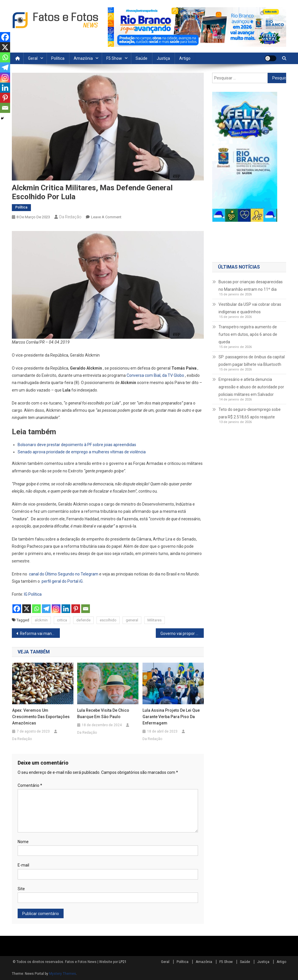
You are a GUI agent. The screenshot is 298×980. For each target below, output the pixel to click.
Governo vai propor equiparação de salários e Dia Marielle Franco (182, 634)
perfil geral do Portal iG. (63, 581)
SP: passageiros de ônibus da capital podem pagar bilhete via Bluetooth (252, 361)
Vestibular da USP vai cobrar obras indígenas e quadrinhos (250, 308)
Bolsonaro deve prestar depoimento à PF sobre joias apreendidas (77, 445)
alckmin (41, 620)
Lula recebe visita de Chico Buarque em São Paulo (103, 713)
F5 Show (114, 58)
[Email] (86, 609)
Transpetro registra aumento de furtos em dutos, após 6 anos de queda (248, 334)
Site (21, 889)
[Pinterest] (76, 609)
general (132, 620)
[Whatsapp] (36, 609)
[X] (27, 609)
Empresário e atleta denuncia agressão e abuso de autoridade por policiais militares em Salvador (251, 387)
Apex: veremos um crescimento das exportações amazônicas (41, 717)
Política (58, 58)
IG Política (33, 594)
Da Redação (70, 217)
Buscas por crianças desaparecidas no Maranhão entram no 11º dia (251, 286)
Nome (23, 842)
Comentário (30, 785)
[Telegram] (46, 609)
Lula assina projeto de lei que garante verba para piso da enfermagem (171, 717)
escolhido (108, 620)
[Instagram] (56, 609)
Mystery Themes (63, 974)
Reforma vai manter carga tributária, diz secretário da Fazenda (40, 634)
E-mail (23, 865)
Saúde (141, 58)
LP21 (123, 962)
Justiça (163, 58)
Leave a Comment (106, 217)
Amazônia (83, 58)
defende (83, 620)
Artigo (185, 58)
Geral (33, 58)
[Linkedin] (66, 609)
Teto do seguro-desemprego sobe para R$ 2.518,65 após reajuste (250, 413)
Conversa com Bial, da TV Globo (155, 375)
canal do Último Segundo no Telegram (64, 574)
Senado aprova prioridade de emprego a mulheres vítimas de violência (82, 452)
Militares (154, 620)
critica (62, 620)
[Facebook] (17, 609)
